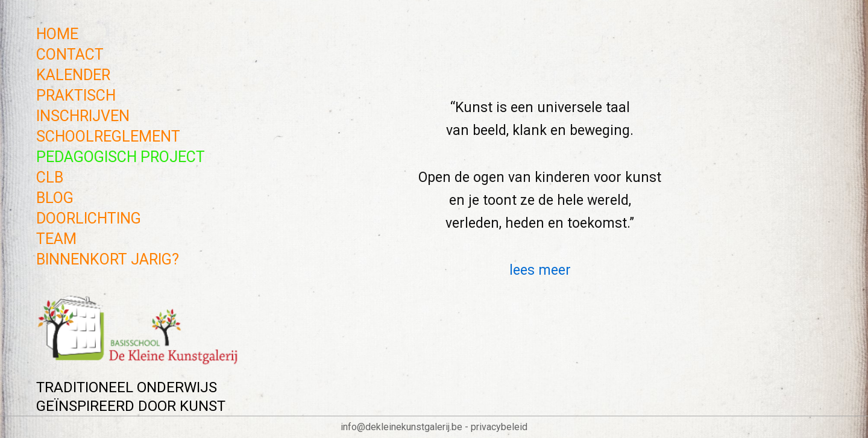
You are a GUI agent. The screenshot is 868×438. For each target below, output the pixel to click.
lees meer (540, 270)
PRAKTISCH (76, 95)
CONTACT (70, 55)
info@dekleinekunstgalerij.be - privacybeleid (434, 427)
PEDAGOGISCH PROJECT (121, 157)
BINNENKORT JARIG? (108, 259)
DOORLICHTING (89, 218)
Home (57, 34)
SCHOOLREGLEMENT (108, 136)
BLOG (55, 198)
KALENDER (73, 75)
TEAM (56, 239)
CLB (50, 177)
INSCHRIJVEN (83, 116)
